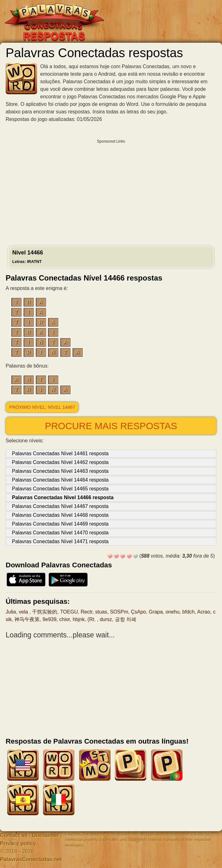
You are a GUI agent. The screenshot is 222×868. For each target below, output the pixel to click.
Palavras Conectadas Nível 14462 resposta (60, 462)
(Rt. (92, 619)
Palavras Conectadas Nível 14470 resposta (60, 533)
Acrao (204, 612)
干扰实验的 (45, 612)
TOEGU (69, 612)
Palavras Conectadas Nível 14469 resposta (60, 524)
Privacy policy (18, 843)
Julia (11, 612)
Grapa (156, 612)
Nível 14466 (28, 257)
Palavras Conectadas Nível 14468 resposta (60, 515)
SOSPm (119, 612)
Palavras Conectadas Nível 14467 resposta (60, 506)
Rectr (87, 612)
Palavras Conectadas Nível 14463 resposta (60, 471)
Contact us (14, 835)
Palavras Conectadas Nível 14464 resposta (60, 480)
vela (24, 612)
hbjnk (79, 619)
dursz (106, 619)
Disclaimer (46, 835)
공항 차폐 (126, 619)
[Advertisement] (111, 191)
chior (65, 619)
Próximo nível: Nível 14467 (42, 407)
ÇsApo (138, 612)
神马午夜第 (27, 619)
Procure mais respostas (111, 426)
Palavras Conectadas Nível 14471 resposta (60, 541)
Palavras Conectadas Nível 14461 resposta (60, 453)
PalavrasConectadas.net (31, 859)
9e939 (49, 619)
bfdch (189, 612)
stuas (101, 612)
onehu (173, 612)
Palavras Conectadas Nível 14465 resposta (60, 489)
